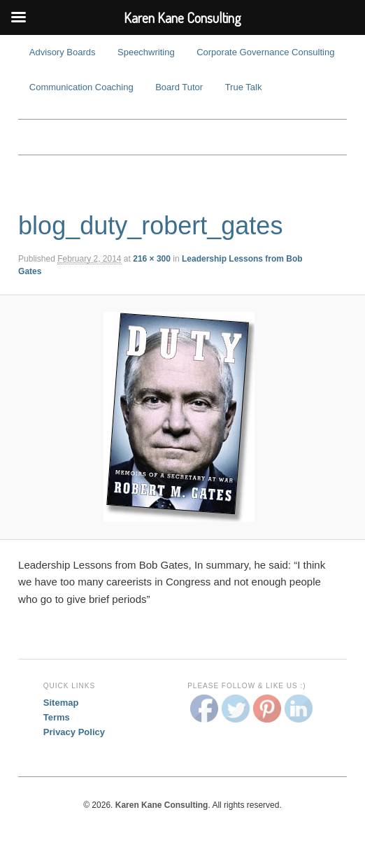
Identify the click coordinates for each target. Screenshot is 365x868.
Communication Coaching (81, 87)
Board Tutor (179, 87)
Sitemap (61, 703)
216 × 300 (152, 259)
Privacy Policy (74, 732)
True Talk (244, 87)
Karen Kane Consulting (182, 137)
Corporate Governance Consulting (265, 52)
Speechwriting (146, 52)
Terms (57, 717)
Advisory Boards (63, 52)
